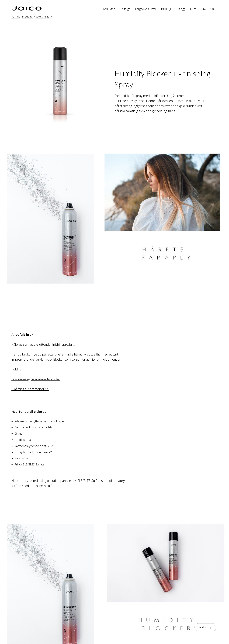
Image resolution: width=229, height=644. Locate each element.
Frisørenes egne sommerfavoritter (36, 379)
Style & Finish (43, 17)
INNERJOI (167, 9)
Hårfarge (125, 9)
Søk (213, 9)
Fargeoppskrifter (146, 9)
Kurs (193, 9)
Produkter (108, 9)
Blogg (182, 9)
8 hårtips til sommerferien (30, 389)
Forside (16, 17)
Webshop (205, 627)
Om (203, 9)
